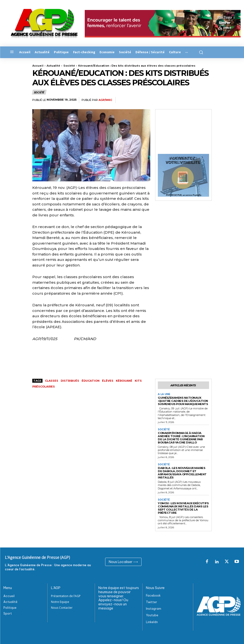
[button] (199, 52)
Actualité (53, 66)
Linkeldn (152, 621)
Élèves (108, 381)
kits (138, 381)
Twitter (151, 601)
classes (52, 381)
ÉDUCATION (91, 381)
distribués (70, 381)
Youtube (152, 614)
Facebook (153, 594)
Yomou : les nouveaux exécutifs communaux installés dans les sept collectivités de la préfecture (183, 507)
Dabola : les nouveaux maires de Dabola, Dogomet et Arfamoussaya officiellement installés (183, 472)
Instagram (154, 607)
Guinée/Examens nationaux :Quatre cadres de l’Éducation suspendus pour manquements (183, 401)
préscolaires (44, 387)
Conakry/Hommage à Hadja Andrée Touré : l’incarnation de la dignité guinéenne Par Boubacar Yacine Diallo (183, 437)
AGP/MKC (105, 100)
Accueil (38, 66)
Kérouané (124, 381)
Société (69, 66)
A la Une (164, 394)
